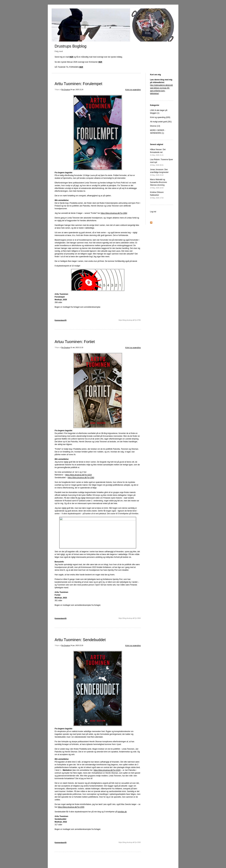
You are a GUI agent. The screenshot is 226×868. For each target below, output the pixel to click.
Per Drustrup (66, 90)
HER (71, 57)
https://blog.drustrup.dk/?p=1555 (71, 807)
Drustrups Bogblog (71, 46)
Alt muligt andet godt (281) (161, 122)
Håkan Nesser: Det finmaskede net (158, 152)
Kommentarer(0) (61, 320)
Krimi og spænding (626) (160, 117)
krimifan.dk (122, 812)
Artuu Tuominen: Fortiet (75, 342)
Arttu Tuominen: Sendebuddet (80, 640)
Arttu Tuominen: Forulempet (79, 84)
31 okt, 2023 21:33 (77, 348)
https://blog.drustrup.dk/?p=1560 (81, 478)
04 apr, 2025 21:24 (77, 90)
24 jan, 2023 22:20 (77, 646)
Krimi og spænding (133, 90)
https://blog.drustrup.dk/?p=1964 (114, 213)
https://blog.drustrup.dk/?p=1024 (78, 475)
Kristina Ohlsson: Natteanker (157, 195)
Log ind (153, 212)
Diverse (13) (155, 126)
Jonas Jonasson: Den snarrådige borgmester (159, 172)
